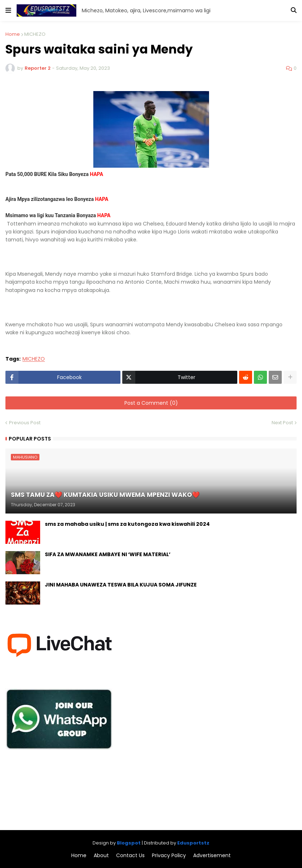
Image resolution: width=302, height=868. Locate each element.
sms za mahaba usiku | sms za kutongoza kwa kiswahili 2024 (127, 524)
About (101, 856)
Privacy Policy (169, 856)
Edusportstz (193, 843)
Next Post (282, 423)
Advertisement (212, 856)
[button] (8, 10)
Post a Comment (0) (151, 403)
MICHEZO (35, 34)
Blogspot (129, 843)
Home (13, 34)
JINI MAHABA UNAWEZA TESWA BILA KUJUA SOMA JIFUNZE (121, 585)
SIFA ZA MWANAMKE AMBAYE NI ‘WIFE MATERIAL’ (108, 555)
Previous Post (25, 423)
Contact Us (130, 856)
